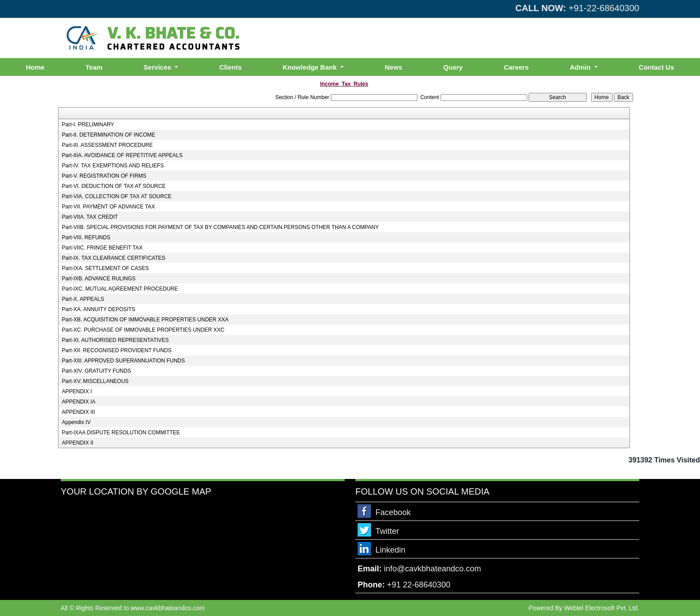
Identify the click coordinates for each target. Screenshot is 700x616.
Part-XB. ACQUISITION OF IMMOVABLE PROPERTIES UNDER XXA (145, 320)
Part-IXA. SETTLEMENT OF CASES (105, 268)
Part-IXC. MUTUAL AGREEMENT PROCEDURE (120, 289)
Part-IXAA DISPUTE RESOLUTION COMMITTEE (121, 433)
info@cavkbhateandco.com (432, 569)
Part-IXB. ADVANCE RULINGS (98, 279)
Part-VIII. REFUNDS (86, 237)
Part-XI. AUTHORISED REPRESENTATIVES (115, 340)
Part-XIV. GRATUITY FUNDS (96, 371)
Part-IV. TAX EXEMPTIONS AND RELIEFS (113, 166)
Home (35, 67)
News (394, 67)
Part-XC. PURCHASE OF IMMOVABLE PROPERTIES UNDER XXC (143, 330)
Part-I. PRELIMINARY (88, 125)
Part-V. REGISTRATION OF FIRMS (104, 176)
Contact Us (656, 67)
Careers (516, 67)
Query (453, 67)
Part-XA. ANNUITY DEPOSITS (98, 309)
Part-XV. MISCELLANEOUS (95, 381)
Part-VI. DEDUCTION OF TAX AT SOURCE (113, 186)
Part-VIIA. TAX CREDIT (90, 217)
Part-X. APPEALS (83, 299)
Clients (230, 67)
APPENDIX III (78, 412)
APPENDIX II (77, 443)
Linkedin (390, 550)
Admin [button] (581, 67)
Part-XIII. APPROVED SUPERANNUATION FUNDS (123, 361)
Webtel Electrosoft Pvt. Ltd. (602, 608)
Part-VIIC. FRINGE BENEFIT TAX (102, 248)
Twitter (387, 531)
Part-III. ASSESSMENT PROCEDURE (107, 145)
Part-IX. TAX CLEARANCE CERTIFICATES (113, 258)
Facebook (393, 512)
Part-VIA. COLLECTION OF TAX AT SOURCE (117, 196)
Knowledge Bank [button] (310, 67)
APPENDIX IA (78, 402)
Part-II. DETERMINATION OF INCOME (108, 135)
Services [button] (158, 67)
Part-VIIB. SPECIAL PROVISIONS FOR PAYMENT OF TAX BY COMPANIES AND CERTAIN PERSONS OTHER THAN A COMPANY (220, 227)
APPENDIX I (77, 391)
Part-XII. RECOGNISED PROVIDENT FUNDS (117, 350)
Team (94, 67)
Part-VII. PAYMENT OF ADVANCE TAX (108, 207)
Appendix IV (76, 422)
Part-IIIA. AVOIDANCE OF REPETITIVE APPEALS (122, 155)
